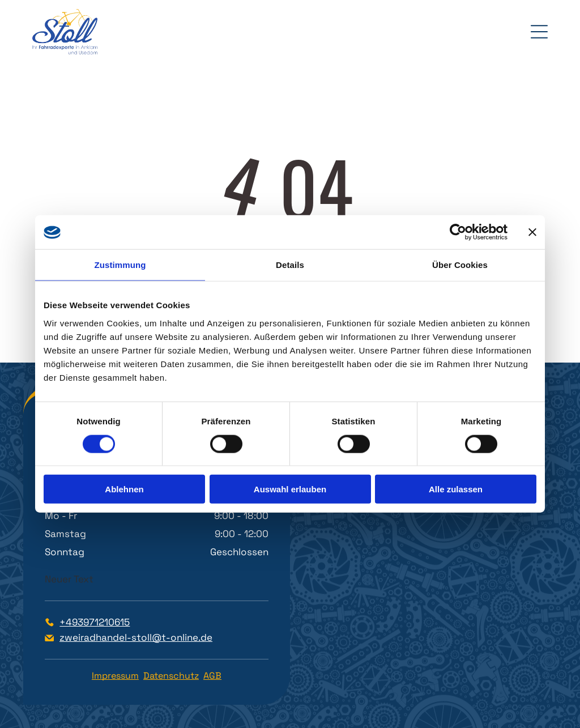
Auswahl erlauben (290, 489)
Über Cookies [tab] (460, 265)
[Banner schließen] (532, 232)
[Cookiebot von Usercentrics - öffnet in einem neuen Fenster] (458, 232)
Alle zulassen (456, 489)
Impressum (115, 676)
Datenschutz (171, 676)
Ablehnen (124, 489)
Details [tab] (290, 265)
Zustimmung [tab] (120, 265)
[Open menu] (539, 32)
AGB (212, 676)
